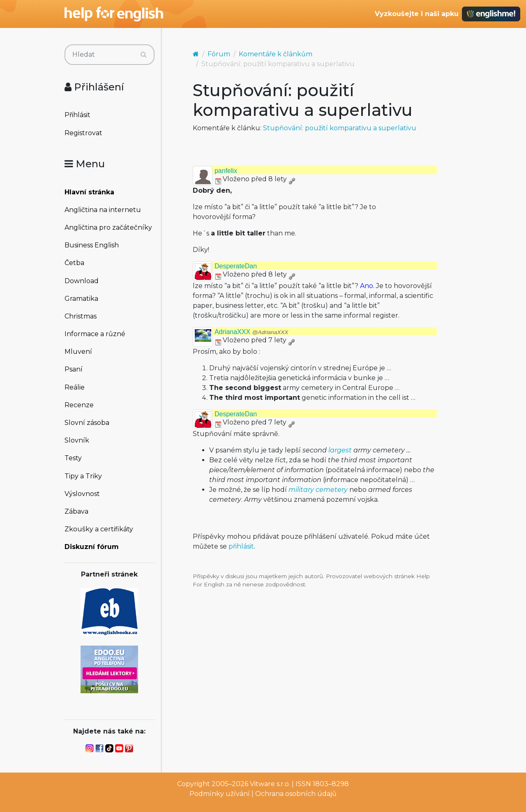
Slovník (77, 440)
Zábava (76, 511)
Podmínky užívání (220, 794)
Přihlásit (77, 115)
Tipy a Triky (83, 476)
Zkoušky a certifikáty (99, 529)
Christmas (81, 316)
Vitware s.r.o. (270, 784)
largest (340, 450)
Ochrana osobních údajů (296, 794)
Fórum (219, 54)
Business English (92, 245)
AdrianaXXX (251, 332)
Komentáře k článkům (276, 54)
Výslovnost (82, 494)
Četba (74, 263)
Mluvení (78, 352)
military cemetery (318, 490)
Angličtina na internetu (103, 210)
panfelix (226, 171)
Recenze (79, 405)
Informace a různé (95, 334)
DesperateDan (236, 266)
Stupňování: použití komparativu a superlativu (340, 128)
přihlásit (241, 546)
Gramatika (81, 299)
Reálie (75, 387)
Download (82, 281)
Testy (73, 458)
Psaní (74, 369)
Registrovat (83, 133)
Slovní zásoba (87, 423)
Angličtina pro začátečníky (108, 227)
